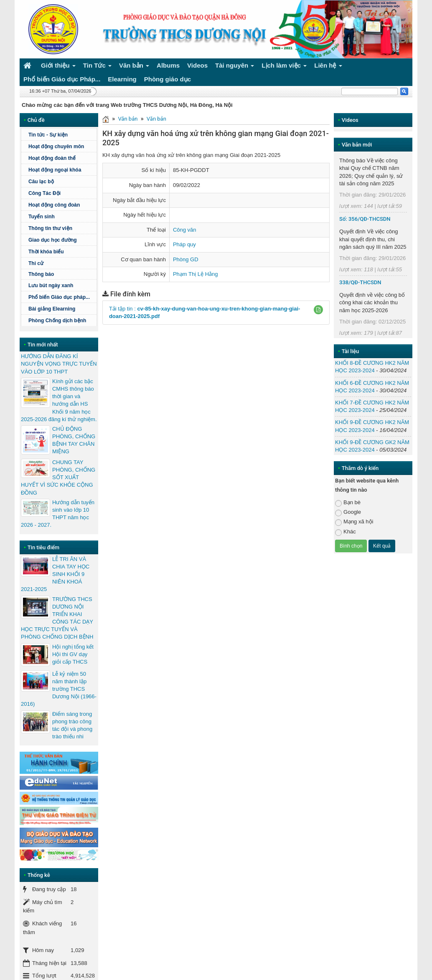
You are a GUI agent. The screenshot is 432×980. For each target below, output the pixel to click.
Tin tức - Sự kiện (48, 135)
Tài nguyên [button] (235, 67)
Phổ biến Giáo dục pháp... (61, 297)
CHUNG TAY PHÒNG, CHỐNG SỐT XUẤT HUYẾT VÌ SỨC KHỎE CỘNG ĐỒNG (58, 477)
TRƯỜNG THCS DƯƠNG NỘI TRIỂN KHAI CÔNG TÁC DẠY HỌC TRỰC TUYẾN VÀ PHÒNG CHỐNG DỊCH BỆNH (57, 618)
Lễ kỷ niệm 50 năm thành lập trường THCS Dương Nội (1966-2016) (59, 689)
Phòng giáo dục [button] (168, 79)
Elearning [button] (122, 79)
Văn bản (128, 119)
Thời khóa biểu (46, 252)
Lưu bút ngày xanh (51, 285)
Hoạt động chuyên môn (61, 146)
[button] (318, 310)
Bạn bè (348, 503)
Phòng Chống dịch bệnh (61, 321)
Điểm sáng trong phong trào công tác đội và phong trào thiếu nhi (72, 725)
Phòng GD (186, 259)
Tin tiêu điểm (43, 547)
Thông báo (61, 274)
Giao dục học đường (53, 240)
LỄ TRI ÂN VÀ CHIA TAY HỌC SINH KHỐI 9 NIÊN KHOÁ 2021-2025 (55, 574)
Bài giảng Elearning (52, 309)
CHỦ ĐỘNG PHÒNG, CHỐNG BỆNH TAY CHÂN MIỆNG (74, 440)
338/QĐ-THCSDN (360, 282)
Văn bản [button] (134, 67)
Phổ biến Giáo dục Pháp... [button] (62, 79)
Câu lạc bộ (41, 182)
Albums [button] (168, 65)
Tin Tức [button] (97, 67)
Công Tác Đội (44, 193)
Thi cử (36, 263)
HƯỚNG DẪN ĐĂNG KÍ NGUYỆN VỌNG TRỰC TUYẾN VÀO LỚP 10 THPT (59, 364)
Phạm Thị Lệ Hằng (196, 274)
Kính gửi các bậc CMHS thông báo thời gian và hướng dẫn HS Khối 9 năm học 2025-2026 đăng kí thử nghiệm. (59, 400)
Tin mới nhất (43, 345)
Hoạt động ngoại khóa (55, 170)
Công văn (185, 230)
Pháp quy (184, 244)
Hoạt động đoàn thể (52, 158)
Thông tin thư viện (50, 228)
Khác (346, 532)
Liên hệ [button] (328, 67)
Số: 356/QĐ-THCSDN (365, 219)
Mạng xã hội (354, 522)
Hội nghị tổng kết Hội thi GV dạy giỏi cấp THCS (73, 654)
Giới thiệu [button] (58, 67)
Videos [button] (197, 65)
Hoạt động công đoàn (54, 205)
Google (348, 512)
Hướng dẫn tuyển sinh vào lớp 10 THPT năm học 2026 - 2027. (58, 514)
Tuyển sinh (42, 217)
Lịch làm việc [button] (284, 67)
